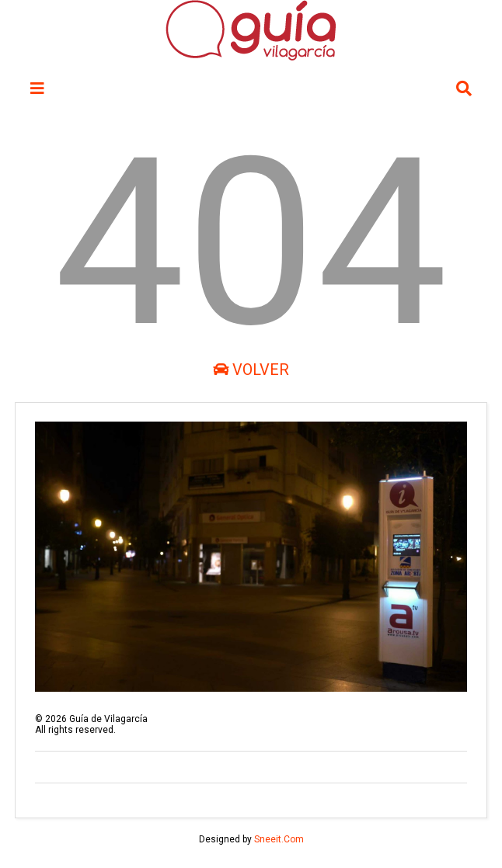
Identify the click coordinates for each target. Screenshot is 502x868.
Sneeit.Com (279, 839)
